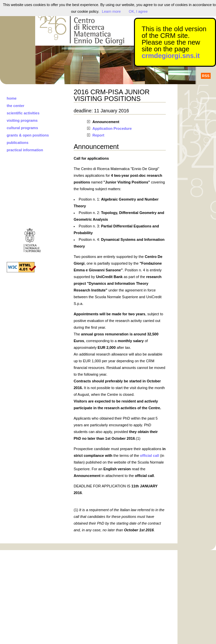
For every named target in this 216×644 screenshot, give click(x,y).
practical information (25, 150)
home (12, 98)
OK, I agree (138, 11)
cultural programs (22, 128)
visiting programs (22, 120)
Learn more (111, 11)
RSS (206, 76)
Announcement (106, 122)
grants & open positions (28, 135)
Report (98, 135)
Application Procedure (112, 128)
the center (16, 106)
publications (18, 143)
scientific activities (23, 113)
